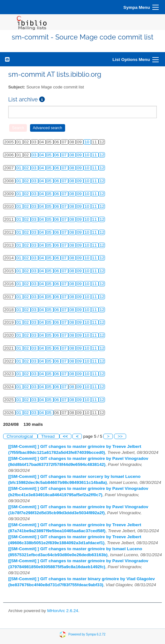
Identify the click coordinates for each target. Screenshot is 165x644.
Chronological (20, 436)
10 (87, 142)
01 (19, 168)
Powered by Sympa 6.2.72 (87, 634)
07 (65, 155)
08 (72, 155)
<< (65, 436)
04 (42, 155)
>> (120, 436)
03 (35, 155)
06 (57, 155)
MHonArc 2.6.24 (63, 611)
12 (102, 155)
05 (50, 155)
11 (95, 155)
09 (80, 155)
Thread (49, 436)
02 (27, 168)
